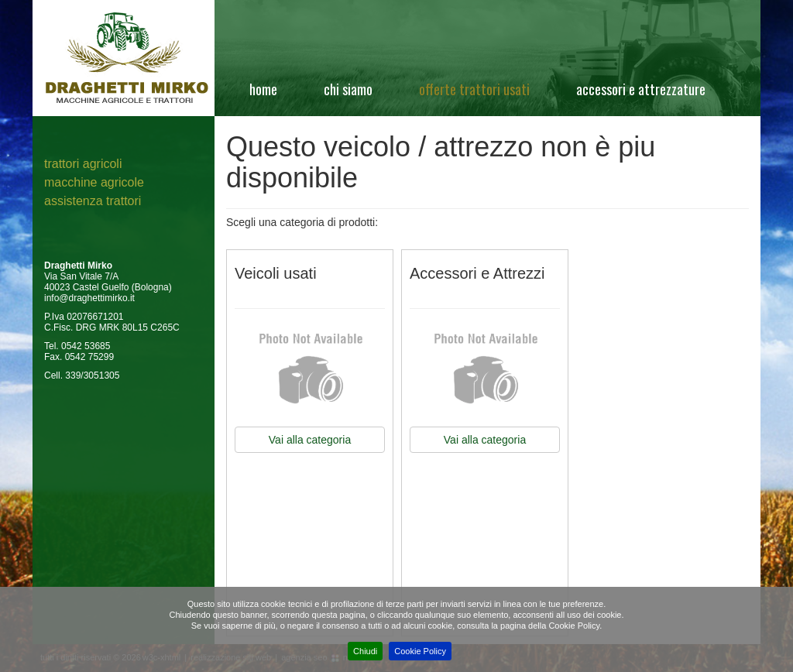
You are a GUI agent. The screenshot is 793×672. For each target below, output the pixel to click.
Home (263, 89)
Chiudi (365, 651)
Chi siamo (348, 89)
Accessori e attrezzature (641, 89)
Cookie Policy (420, 651)
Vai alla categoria (310, 440)
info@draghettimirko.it (89, 298)
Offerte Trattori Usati (474, 89)
